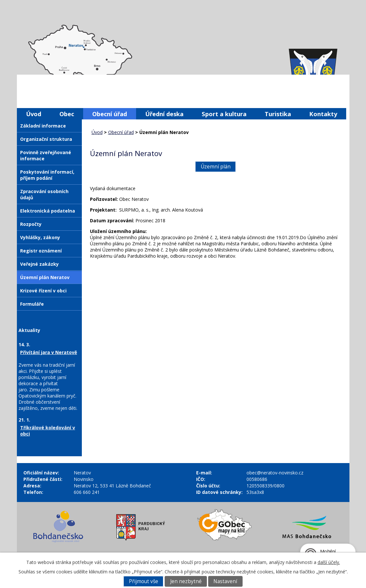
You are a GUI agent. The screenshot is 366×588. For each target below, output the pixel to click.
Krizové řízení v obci (43, 291)
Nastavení (225, 581)
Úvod (34, 114)
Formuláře (32, 304)
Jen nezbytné (186, 581)
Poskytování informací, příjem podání (47, 175)
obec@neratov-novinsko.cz (275, 473)
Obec (67, 114)
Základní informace (43, 126)
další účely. (329, 562)
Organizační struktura (46, 139)
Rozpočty (31, 224)
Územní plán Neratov (45, 277)
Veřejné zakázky (39, 264)
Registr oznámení (41, 251)
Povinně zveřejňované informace (46, 155)
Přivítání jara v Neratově (49, 352)
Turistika (278, 114)
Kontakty (323, 114)
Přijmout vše (144, 581)
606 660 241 (87, 492)
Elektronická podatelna (48, 211)
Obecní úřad (110, 114)
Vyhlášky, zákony (40, 237)
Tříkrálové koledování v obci (48, 431)
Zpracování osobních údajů (44, 194)
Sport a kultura (224, 114)
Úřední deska (164, 114)
